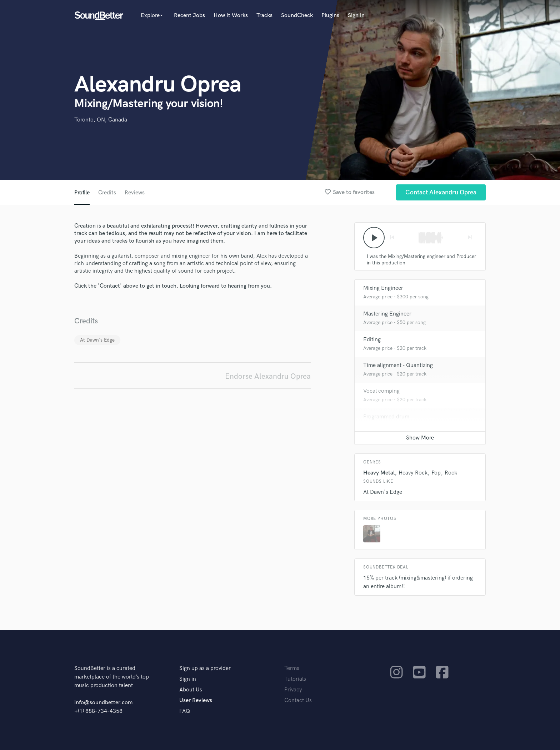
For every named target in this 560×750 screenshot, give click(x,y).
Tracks (264, 16)
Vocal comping (381, 391)
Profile (82, 193)
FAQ (185, 711)
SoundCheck (297, 16)
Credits (107, 193)
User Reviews (196, 701)
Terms (292, 668)
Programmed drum (386, 417)
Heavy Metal (379, 473)
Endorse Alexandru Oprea (268, 376)
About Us (191, 690)
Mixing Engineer (383, 288)
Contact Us (298, 701)
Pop (436, 473)
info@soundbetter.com (103, 703)
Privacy (293, 690)
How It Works (231, 16)
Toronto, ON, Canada (101, 120)
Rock (451, 473)
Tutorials (295, 679)
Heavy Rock (413, 473)
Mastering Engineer (387, 314)
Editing (372, 340)
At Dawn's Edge (97, 340)
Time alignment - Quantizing (398, 365)
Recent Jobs (189, 16)
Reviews (135, 193)
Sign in (356, 16)
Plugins (330, 16)
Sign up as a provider (205, 668)
